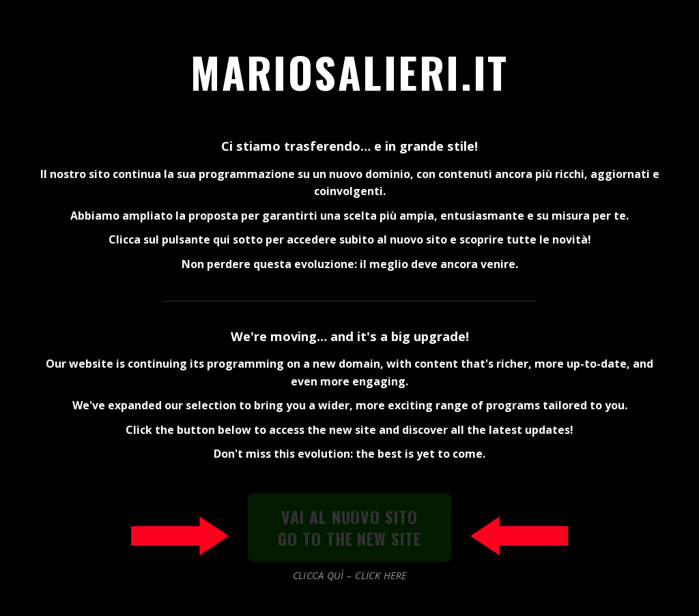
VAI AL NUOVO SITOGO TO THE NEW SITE (349, 527)
